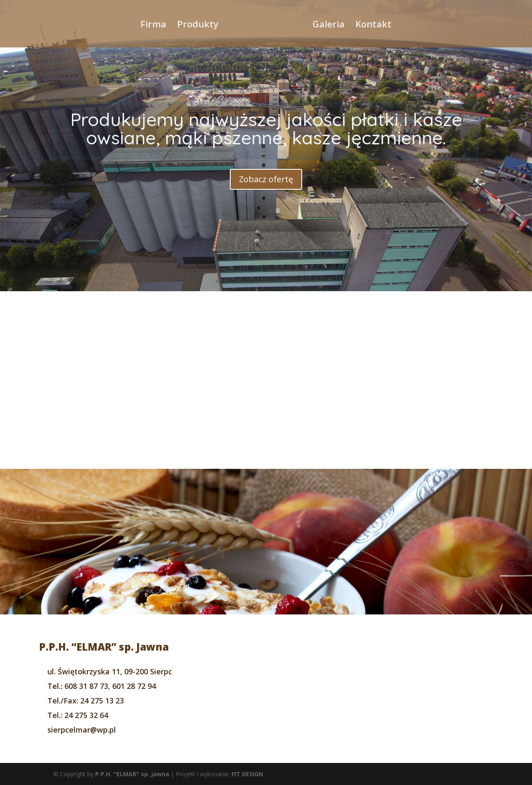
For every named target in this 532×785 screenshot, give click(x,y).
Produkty (198, 25)
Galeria (329, 25)
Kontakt (373, 25)
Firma (153, 25)
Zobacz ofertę (266, 179)
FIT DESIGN (247, 774)
